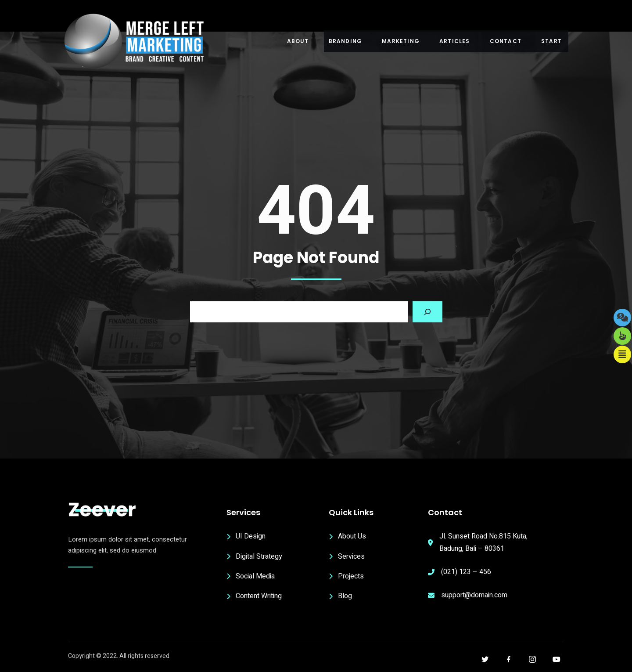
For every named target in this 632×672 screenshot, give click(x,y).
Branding (346, 41)
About (298, 41)
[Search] (427, 312)
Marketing (401, 41)
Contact (506, 41)
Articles (455, 41)
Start (551, 41)
